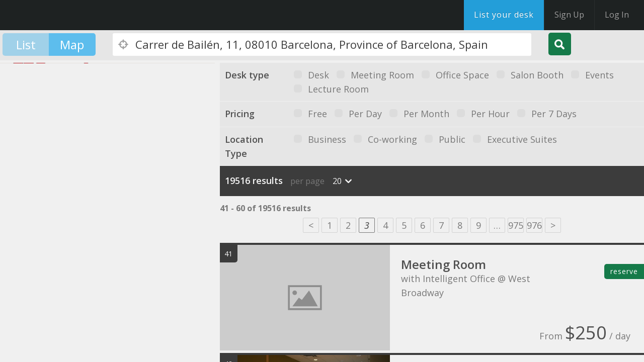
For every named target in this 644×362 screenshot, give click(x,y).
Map (72, 44)
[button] (18, 190)
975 (516, 225)
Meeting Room (444, 264)
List (26, 44)
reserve (624, 271)
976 (534, 225)
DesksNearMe (70, 15)
